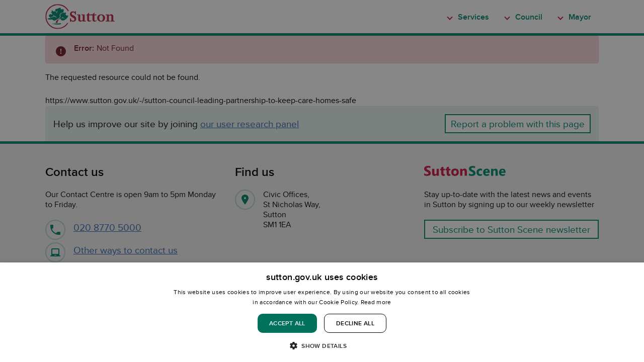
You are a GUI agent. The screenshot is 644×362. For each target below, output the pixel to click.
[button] (322, 345)
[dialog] (322, 312)
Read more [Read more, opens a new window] (376, 302)
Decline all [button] (355, 323)
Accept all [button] (287, 323)
